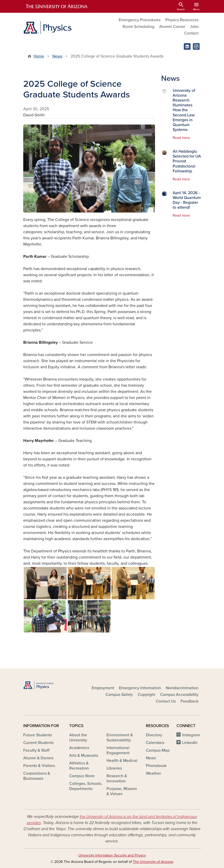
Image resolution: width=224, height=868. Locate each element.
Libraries (114, 768)
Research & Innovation (117, 778)
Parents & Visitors (39, 766)
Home (39, 56)
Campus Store (82, 776)
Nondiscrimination (182, 688)
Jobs (194, 27)
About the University (78, 738)
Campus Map (158, 750)
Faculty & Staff (36, 750)
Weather (153, 773)
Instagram (191, 735)
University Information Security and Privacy (112, 855)
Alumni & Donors (38, 758)
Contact (191, 33)
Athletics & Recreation (79, 766)
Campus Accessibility (179, 695)
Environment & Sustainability (120, 738)
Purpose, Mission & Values (122, 791)
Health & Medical (122, 761)
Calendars (155, 743)
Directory (154, 735)
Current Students (38, 743)
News (57, 56)
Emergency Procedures (140, 20)
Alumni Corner (172, 27)
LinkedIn (190, 743)
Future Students (38, 735)
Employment (103, 688)
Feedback (190, 701)
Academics (79, 748)
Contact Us (166, 701)
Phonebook (156, 766)
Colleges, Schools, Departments (86, 786)
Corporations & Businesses (37, 776)
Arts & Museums (84, 755)
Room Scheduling (138, 27)
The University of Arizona (153, 862)
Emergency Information (140, 688)
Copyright (146, 695)
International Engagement (118, 750)
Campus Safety (119, 695)
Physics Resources (182, 20)
